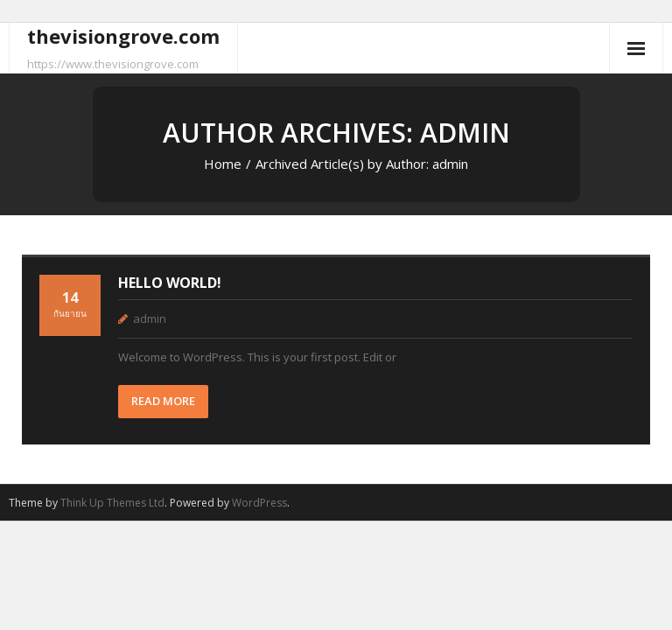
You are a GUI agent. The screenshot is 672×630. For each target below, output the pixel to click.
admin (150, 318)
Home (223, 164)
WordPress (259, 503)
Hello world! (170, 283)
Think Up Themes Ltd (112, 503)
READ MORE (163, 401)
